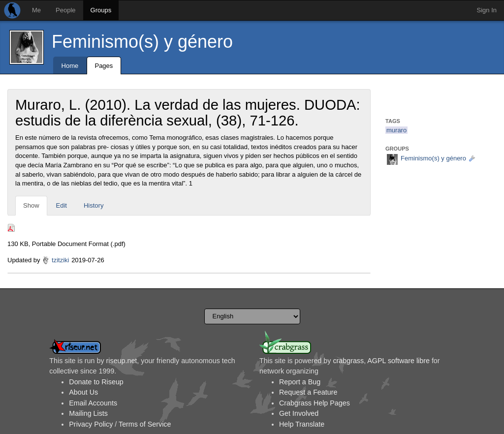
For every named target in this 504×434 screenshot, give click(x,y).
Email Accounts (93, 403)
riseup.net (122, 361)
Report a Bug (300, 382)
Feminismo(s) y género (142, 42)
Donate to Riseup (96, 382)
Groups (101, 10)
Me (36, 10)
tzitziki (60, 260)
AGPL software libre (398, 361)
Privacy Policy (91, 424)
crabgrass (348, 361)
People (65, 10)
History (94, 205)
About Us (83, 392)
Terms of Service (145, 424)
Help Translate (302, 424)
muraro (396, 130)
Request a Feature (308, 392)
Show (31, 205)
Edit (62, 205)
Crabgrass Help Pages (315, 403)
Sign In (487, 10)
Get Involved (299, 413)
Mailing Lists (88, 413)
